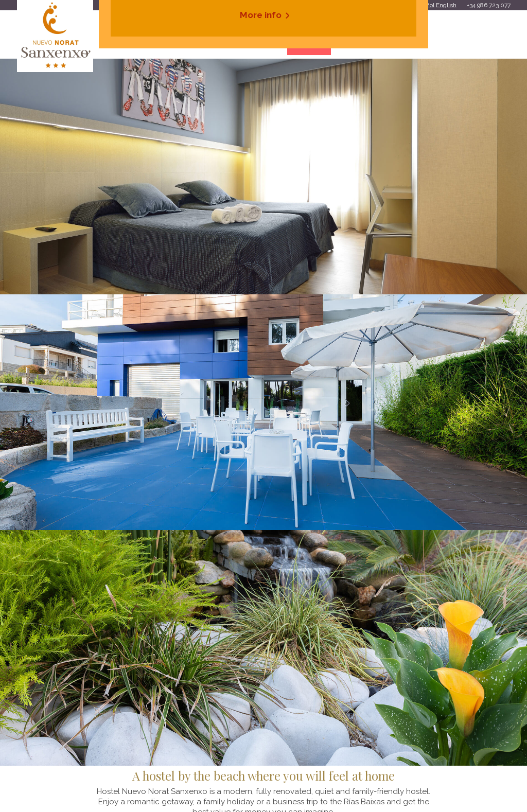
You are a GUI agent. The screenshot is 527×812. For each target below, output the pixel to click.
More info (261, 15)
